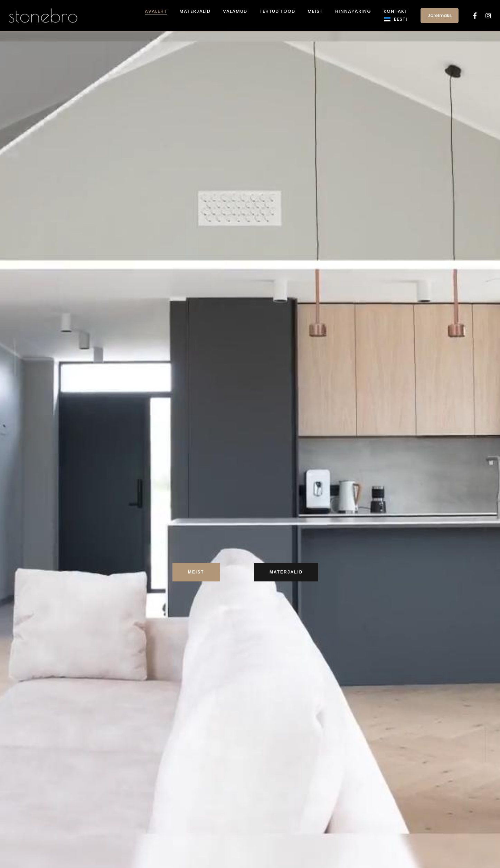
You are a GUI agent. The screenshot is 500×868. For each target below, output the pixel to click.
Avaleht (156, 11)
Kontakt (395, 11)
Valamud (235, 11)
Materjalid (195, 11)
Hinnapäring (353, 11)
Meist (315, 11)
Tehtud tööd (277, 11)
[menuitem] (396, 19)
